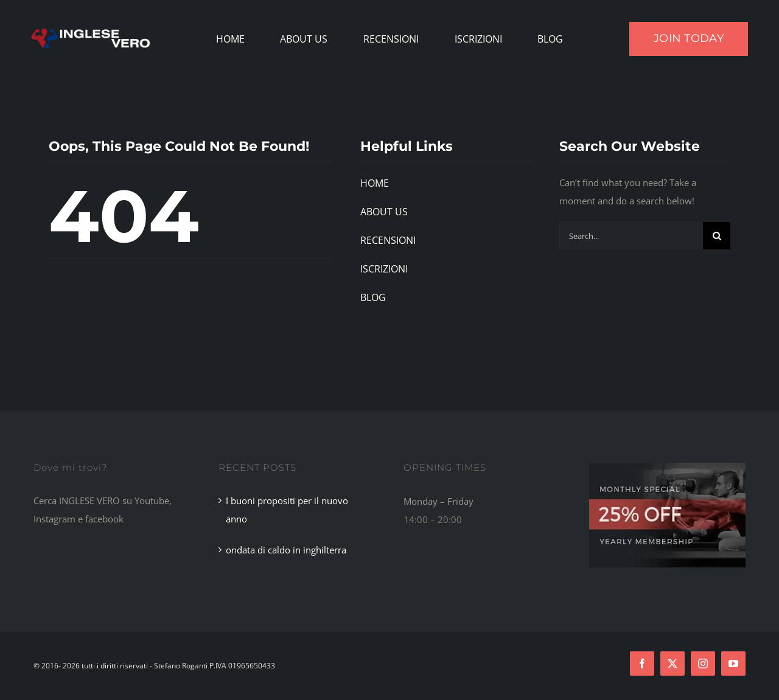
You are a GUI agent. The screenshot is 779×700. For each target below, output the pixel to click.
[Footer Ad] (667, 467)
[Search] (717, 236)
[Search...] (631, 236)
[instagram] (703, 664)
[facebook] (642, 664)
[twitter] (672, 664)
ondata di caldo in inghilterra (286, 550)
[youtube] (733, 664)
